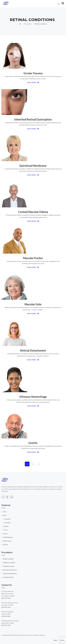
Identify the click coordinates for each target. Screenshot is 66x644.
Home (5, 512)
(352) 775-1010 (6, 598)
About (5, 515)
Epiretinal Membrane (33, 166)
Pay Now (5, 545)
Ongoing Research (8, 577)
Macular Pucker (33, 258)
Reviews (6, 526)
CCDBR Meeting (8, 537)
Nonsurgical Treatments (10, 570)
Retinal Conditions (8, 559)
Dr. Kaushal (7, 519)
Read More (33, 83)
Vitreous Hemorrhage (33, 397)
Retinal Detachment (33, 350)
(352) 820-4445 (6, 616)
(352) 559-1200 (6, 625)
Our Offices (7, 523)
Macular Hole (33, 304)
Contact (5, 534)
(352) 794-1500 (6, 607)
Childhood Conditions (9, 563)
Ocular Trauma (33, 73)
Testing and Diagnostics (10, 574)
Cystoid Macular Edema (33, 212)
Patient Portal (7, 541)
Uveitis (33, 443)
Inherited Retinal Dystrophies (33, 119)
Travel (6, 530)
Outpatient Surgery (9, 566)
